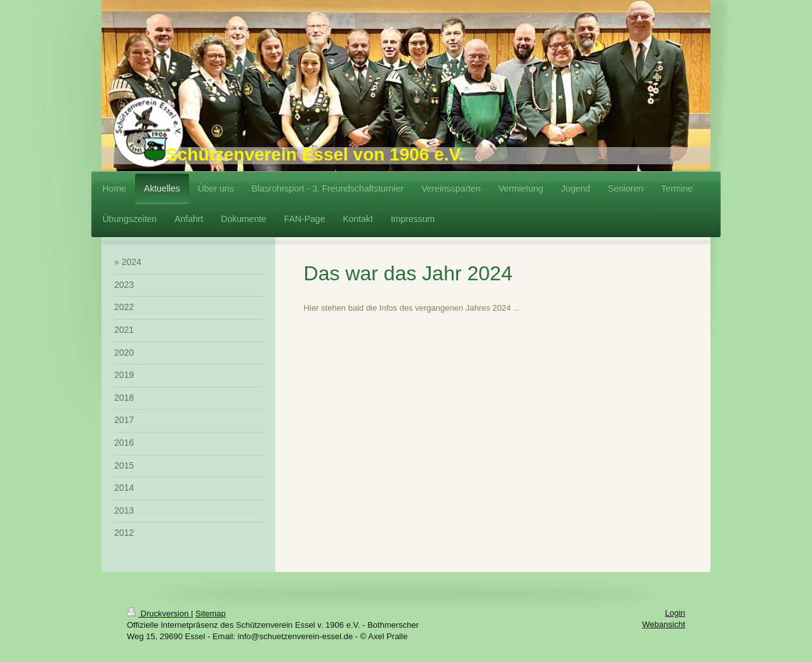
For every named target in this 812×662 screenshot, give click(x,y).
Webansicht (664, 624)
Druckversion (159, 613)
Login (675, 613)
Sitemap (211, 613)
